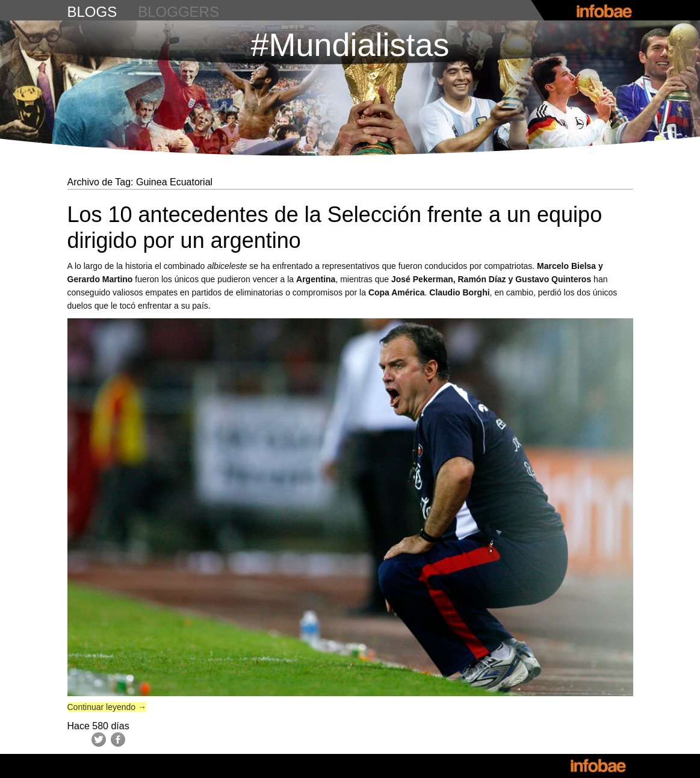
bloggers (178, 12)
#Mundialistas (350, 45)
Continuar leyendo (107, 707)
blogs (92, 12)
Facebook (118, 739)
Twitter (99, 739)
